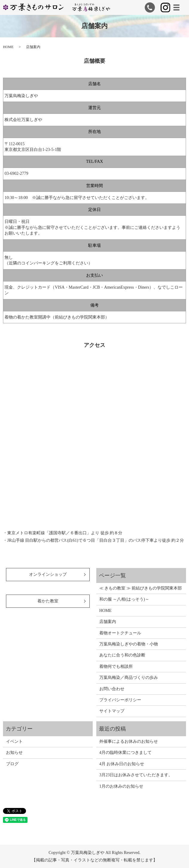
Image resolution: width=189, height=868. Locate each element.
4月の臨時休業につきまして (125, 753)
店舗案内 (108, 622)
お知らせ (14, 753)
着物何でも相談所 (116, 666)
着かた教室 (48, 601)
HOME (8, 47)
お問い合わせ (112, 689)
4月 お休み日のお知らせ (122, 764)
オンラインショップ (48, 574)
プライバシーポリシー (120, 700)
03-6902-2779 (16, 173)
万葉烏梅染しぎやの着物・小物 (129, 644)
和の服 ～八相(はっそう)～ (124, 599)
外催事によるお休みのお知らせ (129, 741)
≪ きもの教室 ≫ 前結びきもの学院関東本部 (141, 588)
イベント (14, 741)
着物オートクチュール (120, 633)
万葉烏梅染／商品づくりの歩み (129, 678)
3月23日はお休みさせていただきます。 (136, 775)
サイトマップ (112, 711)
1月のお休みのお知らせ (121, 786)
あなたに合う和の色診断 (122, 655)
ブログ (12, 764)
